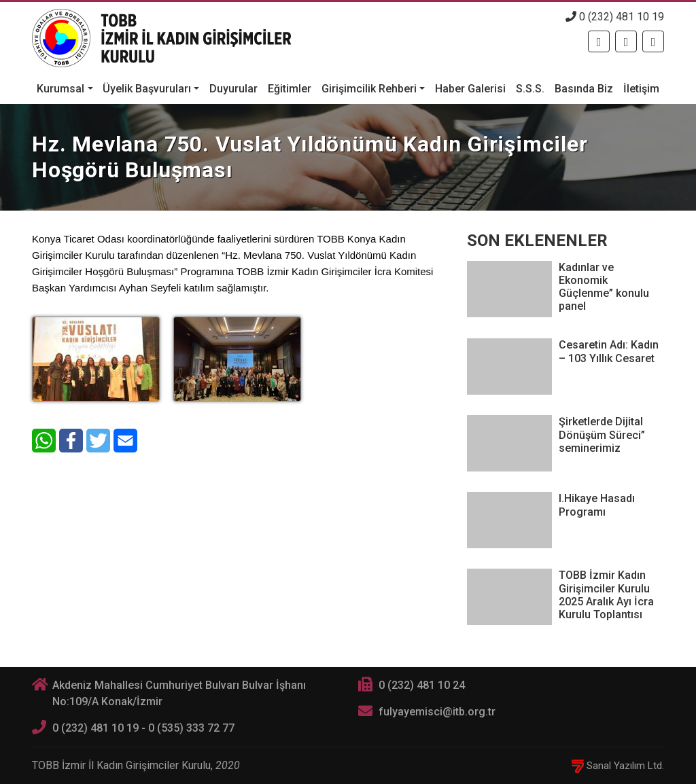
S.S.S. (530, 89)
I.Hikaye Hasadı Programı (597, 505)
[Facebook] (599, 41)
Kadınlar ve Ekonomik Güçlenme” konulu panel (604, 287)
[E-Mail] (125, 441)
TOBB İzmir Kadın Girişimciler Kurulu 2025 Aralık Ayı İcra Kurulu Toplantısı (606, 595)
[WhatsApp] (44, 441)
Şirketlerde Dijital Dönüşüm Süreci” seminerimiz (602, 434)
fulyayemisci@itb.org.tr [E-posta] (437, 712)
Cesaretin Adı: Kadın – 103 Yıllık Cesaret (609, 351)
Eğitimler (290, 89)
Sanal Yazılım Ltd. (618, 766)
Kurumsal (60, 89)
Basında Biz (584, 89)
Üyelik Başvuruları (147, 89)
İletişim (641, 89)
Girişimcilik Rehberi (369, 89)
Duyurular (233, 89)
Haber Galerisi (470, 89)
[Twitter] (626, 41)
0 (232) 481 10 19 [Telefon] (615, 17)
